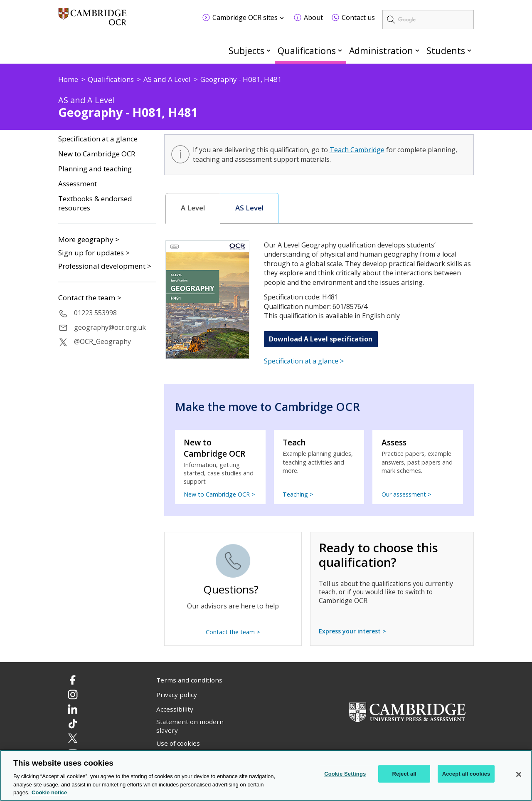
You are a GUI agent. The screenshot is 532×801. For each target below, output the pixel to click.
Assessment (78, 184)
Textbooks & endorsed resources (95, 204)
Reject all (404, 774)
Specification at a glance (98, 139)
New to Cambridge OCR (97, 154)
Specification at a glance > (304, 361)
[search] (428, 20)
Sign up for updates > (94, 253)
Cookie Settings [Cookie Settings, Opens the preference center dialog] (345, 774)
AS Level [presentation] (249, 208)
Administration (381, 51)
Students (446, 51)
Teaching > (298, 494)
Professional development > (105, 266)
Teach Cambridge (357, 150)
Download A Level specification (321, 339)
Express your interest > (352, 631)
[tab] (193, 208)
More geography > (89, 239)
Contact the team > (90, 298)
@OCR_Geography (102, 341)
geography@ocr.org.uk (110, 327)
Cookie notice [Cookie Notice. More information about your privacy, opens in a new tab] (49, 793)
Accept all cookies (466, 774)
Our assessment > (406, 494)
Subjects (246, 51)
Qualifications (307, 51)
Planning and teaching (95, 169)
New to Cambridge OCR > (219, 494)
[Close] (519, 775)
